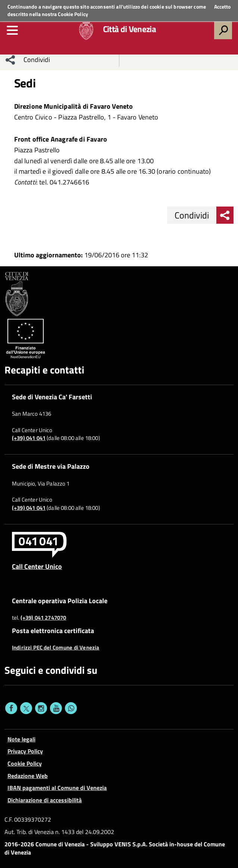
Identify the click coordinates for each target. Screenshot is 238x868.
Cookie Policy (73, 14)
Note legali (21, 739)
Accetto (222, 7)
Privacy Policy (25, 751)
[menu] (12, 30)
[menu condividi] (10, 60)
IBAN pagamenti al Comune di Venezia (57, 788)
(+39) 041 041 (29, 438)
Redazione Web (28, 776)
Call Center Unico (37, 566)
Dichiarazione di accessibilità (45, 800)
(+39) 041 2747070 (43, 618)
